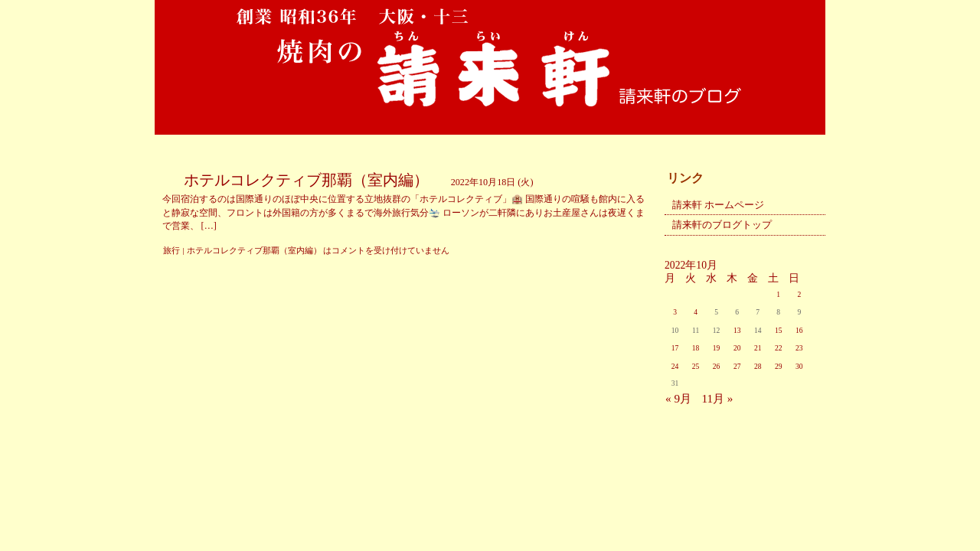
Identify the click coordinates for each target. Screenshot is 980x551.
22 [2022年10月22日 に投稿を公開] (779, 348)
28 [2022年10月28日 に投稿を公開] (758, 366)
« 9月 (678, 398)
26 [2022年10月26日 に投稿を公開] (717, 366)
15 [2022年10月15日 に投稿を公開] (779, 330)
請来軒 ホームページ (718, 205)
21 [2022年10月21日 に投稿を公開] (758, 348)
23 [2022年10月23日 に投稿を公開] (799, 348)
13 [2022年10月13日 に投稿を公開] (737, 330)
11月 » (717, 398)
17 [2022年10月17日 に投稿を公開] (675, 348)
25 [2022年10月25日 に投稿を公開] (696, 366)
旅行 (171, 250)
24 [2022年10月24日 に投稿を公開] (675, 366)
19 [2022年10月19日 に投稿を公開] (717, 348)
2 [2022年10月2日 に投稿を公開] (799, 294)
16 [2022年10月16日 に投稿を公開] (799, 330)
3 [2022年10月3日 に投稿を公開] (675, 312)
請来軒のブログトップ (722, 225)
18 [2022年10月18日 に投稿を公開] (696, 348)
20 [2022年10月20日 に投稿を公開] (737, 348)
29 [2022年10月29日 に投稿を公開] (779, 366)
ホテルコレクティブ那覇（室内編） (306, 180)
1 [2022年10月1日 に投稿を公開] (778, 294)
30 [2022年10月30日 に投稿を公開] (799, 366)
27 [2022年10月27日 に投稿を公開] (737, 366)
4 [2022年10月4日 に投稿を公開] (696, 312)
